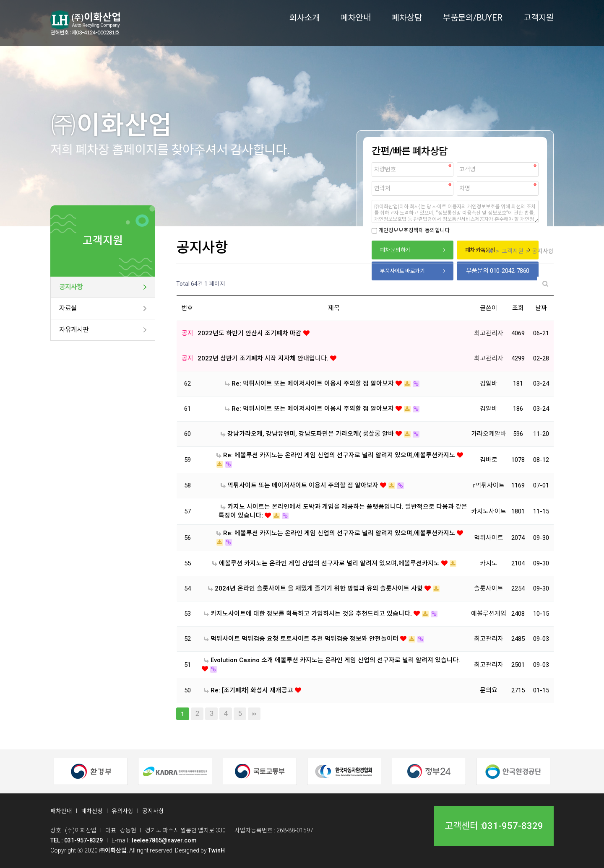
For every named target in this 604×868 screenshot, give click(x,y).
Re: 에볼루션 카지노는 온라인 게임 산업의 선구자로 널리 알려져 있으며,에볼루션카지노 (337, 455)
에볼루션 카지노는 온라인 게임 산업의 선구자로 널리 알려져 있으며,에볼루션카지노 (327, 563)
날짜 (541, 308)
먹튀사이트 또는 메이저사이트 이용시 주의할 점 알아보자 (300, 485)
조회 (518, 308)
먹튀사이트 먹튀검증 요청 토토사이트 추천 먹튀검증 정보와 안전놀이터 (302, 639)
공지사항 (71, 287)
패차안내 (61, 811)
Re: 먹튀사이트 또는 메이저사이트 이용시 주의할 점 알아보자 (310, 383)
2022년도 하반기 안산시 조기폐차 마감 (250, 333)
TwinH (216, 850)
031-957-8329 (513, 826)
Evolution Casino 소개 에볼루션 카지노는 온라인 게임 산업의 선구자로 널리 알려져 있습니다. (332, 660)
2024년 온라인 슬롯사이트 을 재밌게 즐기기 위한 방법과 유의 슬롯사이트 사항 (316, 588)
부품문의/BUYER (473, 18)
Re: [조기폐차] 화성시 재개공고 (249, 690)
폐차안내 (356, 18)
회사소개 (305, 18)
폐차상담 (407, 18)
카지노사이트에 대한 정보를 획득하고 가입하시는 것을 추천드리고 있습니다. (309, 614)
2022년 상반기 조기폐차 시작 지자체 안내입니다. (264, 358)
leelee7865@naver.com (164, 840)
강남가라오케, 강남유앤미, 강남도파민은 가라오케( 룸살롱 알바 (308, 434)
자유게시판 (74, 330)
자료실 (68, 308)
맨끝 (254, 714)
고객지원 (539, 18)
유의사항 (122, 811)
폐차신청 (92, 811)
